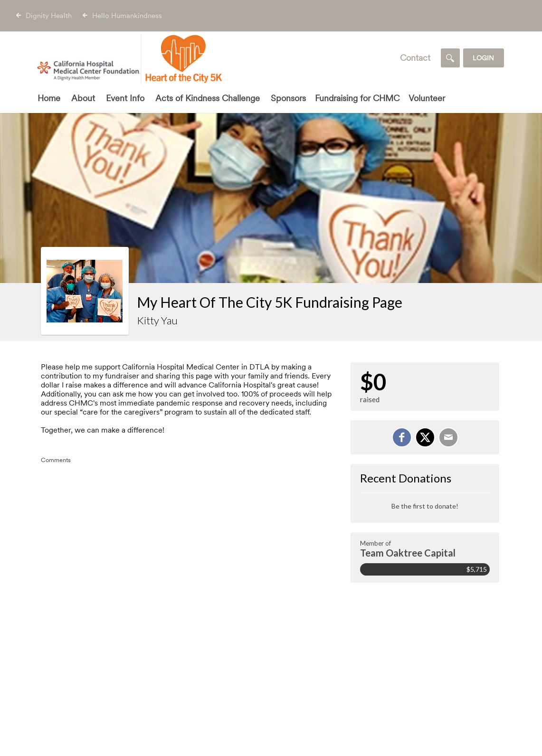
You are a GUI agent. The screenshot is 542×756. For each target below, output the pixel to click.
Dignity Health (49, 16)
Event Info (125, 98)
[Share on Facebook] (402, 437)
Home (49, 98)
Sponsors (288, 98)
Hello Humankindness (127, 16)
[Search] (450, 58)
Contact (415, 58)
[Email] (448, 437)
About (83, 98)
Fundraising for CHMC (357, 98)
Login (483, 58)
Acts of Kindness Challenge (208, 98)
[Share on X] (425, 437)
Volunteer (427, 98)
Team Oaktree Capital (408, 553)
